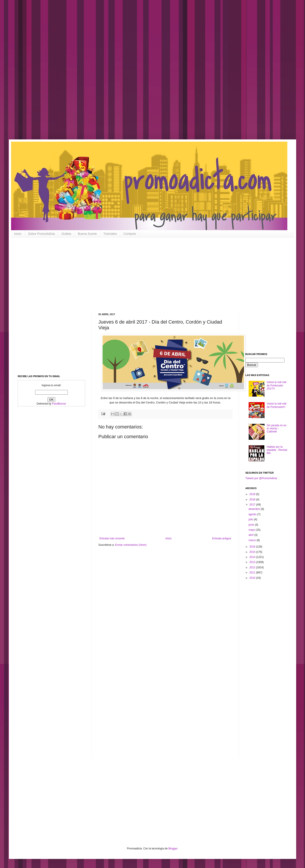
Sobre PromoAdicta (41, 234)
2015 (253, 552)
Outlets (66, 234)
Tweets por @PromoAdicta (261, 478)
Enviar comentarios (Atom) (131, 545)
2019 (253, 494)
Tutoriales (110, 234)
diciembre (254, 509)
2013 (253, 562)
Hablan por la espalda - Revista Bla (277, 450)
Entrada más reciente (112, 538)
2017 (253, 505)
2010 (253, 578)
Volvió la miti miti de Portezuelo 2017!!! (277, 385)
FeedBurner (59, 404)
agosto (253, 514)
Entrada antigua (222, 538)
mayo (252, 530)
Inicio (18, 234)
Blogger (173, 849)
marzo (253, 540)
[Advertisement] (141, 73)
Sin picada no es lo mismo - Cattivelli (277, 429)
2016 (253, 547)
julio (251, 519)
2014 (253, 557)
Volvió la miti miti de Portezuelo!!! (277, 405)
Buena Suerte (87, 234)
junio (252, 525)
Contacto (130, 234)
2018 (253, 500)
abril (251, 535)
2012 (253, 567)
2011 (253, 573)
